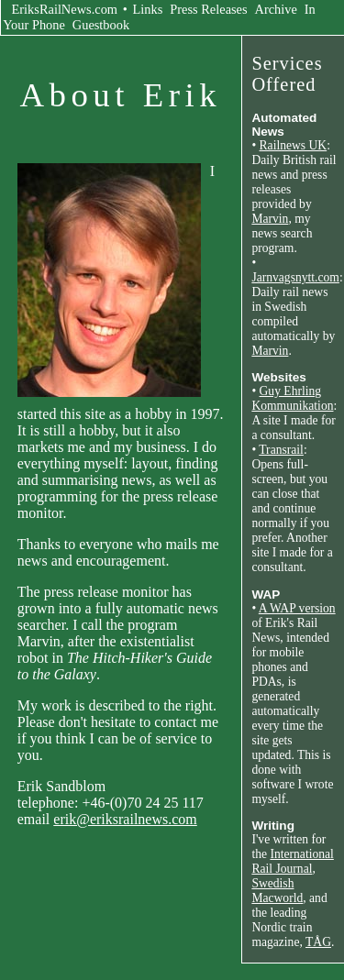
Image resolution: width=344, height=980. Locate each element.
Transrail (281, 450)
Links (148, 9)
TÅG (318, 942)
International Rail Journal (292, 861)
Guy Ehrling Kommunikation (292, 398)
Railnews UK (294, 145)
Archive (276, 9)
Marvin (270, 219)
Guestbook (101, 25)
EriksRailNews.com (65, 9)
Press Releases (208, 9)
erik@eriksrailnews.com (125, 819)
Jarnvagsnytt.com (295, 277)
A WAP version (297, 608)
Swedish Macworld (277, 891)
